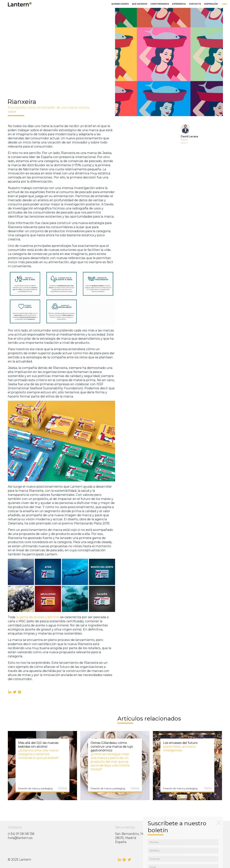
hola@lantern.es (20, 838)
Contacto (195, 4)
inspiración (211, 4)
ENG (225, 4)
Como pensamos (160, 4)
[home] (56, 4)
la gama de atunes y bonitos (38, 617)
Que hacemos (140, 4)
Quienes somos (120, 4)
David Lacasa (189, 136)
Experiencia (179, 4)
